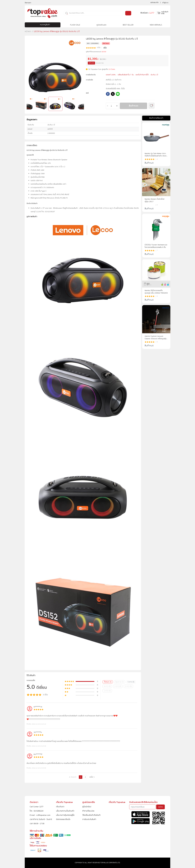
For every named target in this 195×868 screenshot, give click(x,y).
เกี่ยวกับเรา (60, 807)
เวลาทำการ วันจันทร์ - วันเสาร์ (41, 819)
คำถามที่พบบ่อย (88, 811)
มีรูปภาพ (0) (120, 682)
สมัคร (160, 807)
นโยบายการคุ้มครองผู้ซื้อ (65, 815)
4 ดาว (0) (107, 686)
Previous (28, 104)
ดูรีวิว (105, 48)
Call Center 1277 (37, 807)
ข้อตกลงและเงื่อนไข (63, 819)
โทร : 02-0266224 (37, 811)
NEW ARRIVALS (156, 25)
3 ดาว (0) (118, 686)
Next (83, 104)
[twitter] (113, 94)
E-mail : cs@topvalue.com (40, 815)
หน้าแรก (28, 31)
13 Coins (112, 69)
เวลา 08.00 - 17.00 (37, 824)
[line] (118, 94)
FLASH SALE (75, 25)
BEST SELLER (128, 25)
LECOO (104, 52)
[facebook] (108, 94)
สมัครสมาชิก (155, 2)
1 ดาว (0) (107, 691)
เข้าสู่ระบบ (165, 3)
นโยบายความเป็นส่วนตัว (65, 811)
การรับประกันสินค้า (89, 819)
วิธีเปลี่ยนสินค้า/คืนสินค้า (91, 815)
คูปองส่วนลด (101, 25)
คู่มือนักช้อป (87, 807)
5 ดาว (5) (131, 682)
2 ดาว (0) (128, 686)
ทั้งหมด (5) (108, 682)
